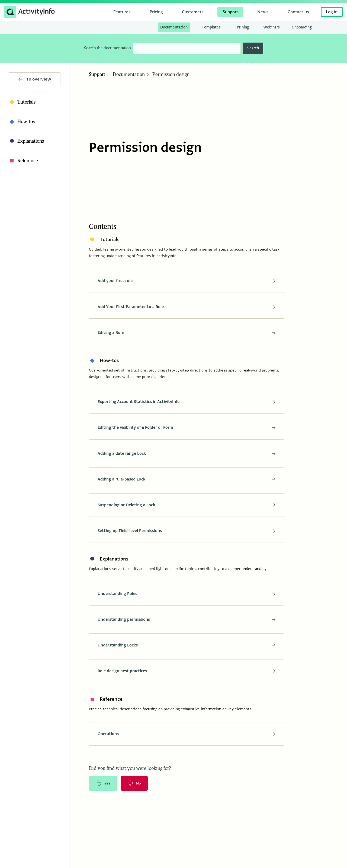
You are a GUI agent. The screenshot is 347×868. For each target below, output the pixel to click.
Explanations (26, 141)
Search (253, 48)
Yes (104, 787)
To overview (35, 79)
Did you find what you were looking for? (130, 771)
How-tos (22, 122)
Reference (23, 161)
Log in (332, 12)
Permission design (171, 75)
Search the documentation (107, 48)
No (135, 787)
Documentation (129, 75)
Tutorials (22, 102)
